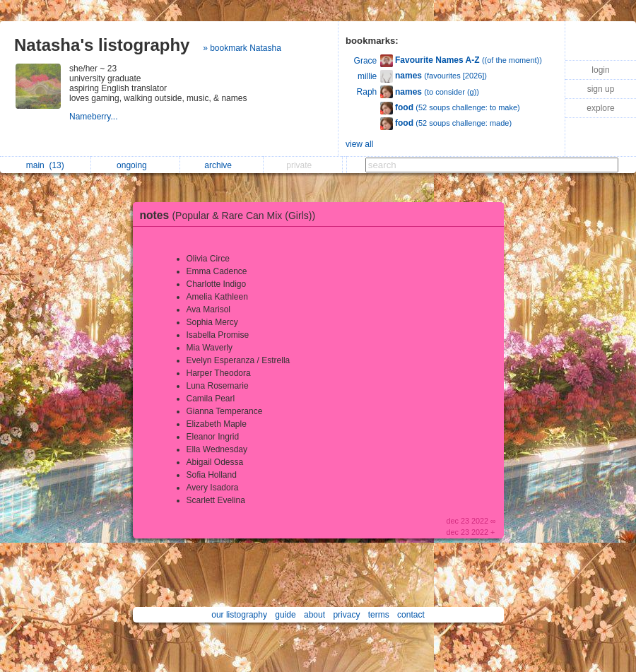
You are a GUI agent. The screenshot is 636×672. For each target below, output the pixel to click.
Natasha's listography (102, 45)
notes (231, 215)
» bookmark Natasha (242, 48)
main (45, 165)
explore (600, 108)
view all (359, 144)
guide (285, 615)
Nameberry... (95, 117)
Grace (366, 61)
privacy (346, 615)
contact (411, 615)
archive (222, 165)
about (314, 615)
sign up (601, 89)
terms (379, 615)
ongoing (135, 165)
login (600, 70)
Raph (367, 92)
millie (367, 76)
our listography (239, 615)
